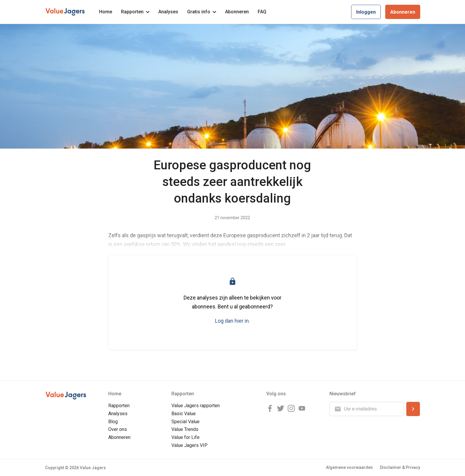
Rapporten (135, 12)
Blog (113, 422)
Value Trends (185, 429)
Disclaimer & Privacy (400, 467)
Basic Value (184, 414)
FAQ (262, 12)
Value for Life (185, 437)
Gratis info (202, 12)
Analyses (168, 12)
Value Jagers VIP (189, 445)
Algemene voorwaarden (349, 467)
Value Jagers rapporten (196, 406)
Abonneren (237, 12)
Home (106, 12)
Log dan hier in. (232, 321)
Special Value (185, 422)
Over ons (118, 429)
